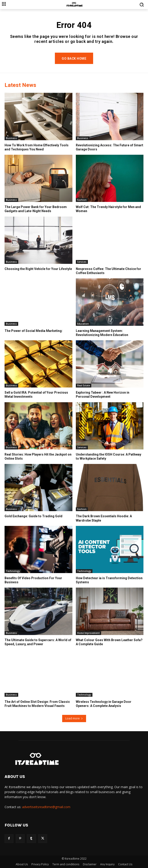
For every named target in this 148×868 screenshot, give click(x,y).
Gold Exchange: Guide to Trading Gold (33, 516)
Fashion (82, 200)
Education (83, 324)
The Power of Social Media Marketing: (34, 331)
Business (11, 138)
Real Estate (84, 385)
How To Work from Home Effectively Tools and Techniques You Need (37, 147)
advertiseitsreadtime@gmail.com (46, 807)
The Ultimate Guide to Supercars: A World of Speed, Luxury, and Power (38, 642)
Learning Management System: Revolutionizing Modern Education (102, 333)
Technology (13, 571)
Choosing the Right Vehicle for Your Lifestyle (38, 269)
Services (82, 262)
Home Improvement (88, 633)
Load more (74, 718)
